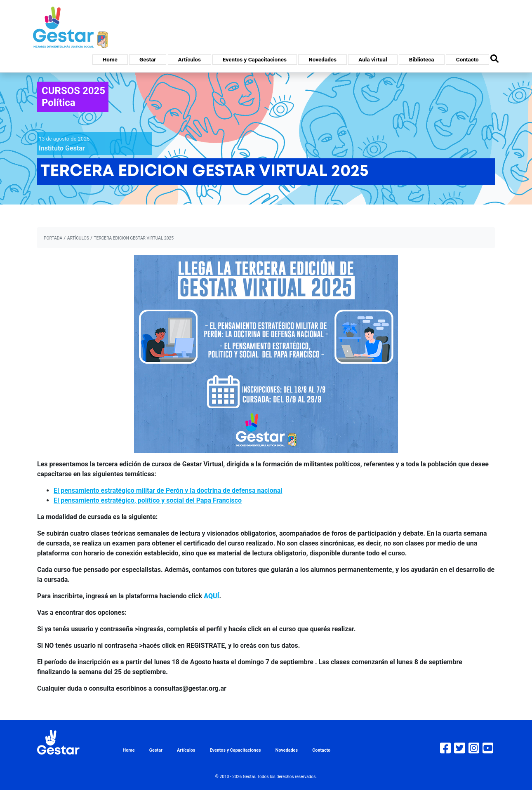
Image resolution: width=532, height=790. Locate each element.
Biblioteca (422, 59)
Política (59, 103)
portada (53, 238)
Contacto (467, 59)
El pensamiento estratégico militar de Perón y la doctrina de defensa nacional (168, 490)
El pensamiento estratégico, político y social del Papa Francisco (148, 500)
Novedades (322, 59)
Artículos (189, 59)
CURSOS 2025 (73, 91)
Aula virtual (373, 59)
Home (110, 59)
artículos (78, 238)
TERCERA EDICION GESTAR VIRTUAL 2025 (134, 238)
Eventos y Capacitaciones (255, 59)
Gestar (148, 59)
